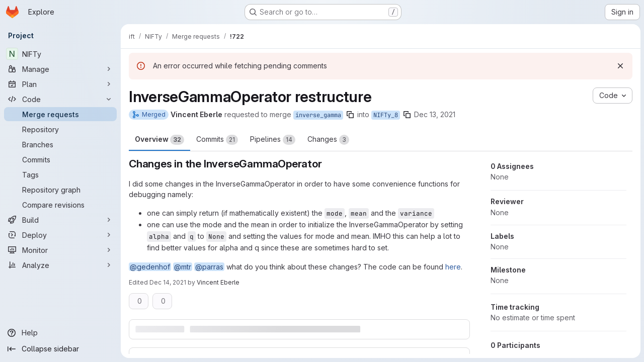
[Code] (60, 99)
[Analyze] (60, 265)
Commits (217, 140)
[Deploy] (60, 235)
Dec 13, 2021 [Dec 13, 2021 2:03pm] (435, 114)
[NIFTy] (60, 54)
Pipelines (273, 140)
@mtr (183, 267)
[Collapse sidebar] (60, 349)
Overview (159, 140)
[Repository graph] (60, 190)
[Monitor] (60, 250)
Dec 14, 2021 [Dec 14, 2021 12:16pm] (168, 282)
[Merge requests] (60, 114)
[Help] (60, 333)
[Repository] (60, 129)
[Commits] (60, 159)
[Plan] (60, 84)
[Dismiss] (620, 66)
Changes (328, 140)
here (453, 267)
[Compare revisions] (60, 205)
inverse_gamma (318, 115)
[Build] (60, 220)
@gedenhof (150, 267)
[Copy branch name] (350, 115)
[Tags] (60, 174)
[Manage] (60, 69)
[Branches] (60, 144)
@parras (209, 267)
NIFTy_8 (386, 115)
